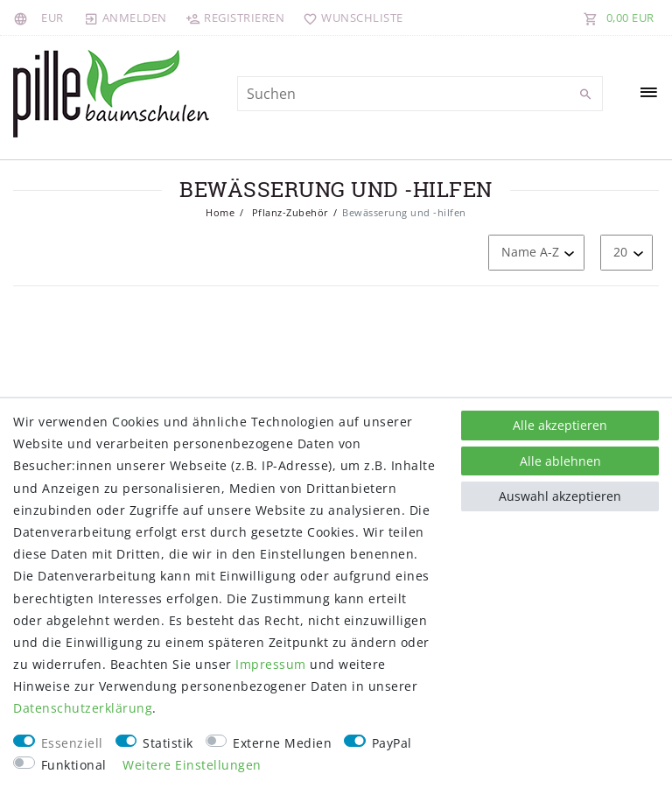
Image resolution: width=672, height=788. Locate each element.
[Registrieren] (235, 18)
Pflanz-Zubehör (289, 212)
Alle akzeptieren (560, 425)
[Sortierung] (536, 253)
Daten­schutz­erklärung (83, 708)
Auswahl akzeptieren (560, 496)
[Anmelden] (126, 18)
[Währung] (52, 18)
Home (220, 212)
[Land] (23, 18)
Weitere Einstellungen (192, 765)
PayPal (392, 743)
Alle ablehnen (560, 461)
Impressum (271, 664)
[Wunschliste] (350, 18)
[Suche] (585, 95)
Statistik (168, 743)
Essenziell (72, 743)
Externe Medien (282, 743)
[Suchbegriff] (420, 94)
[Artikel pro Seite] (626, 253)
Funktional (74, 765)
